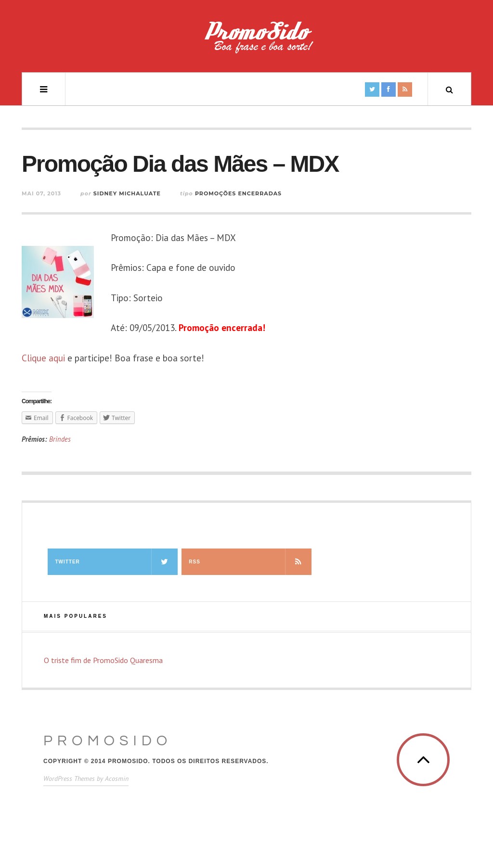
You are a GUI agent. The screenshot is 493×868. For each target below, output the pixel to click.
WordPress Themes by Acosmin (86, 779)
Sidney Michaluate (127, 193)
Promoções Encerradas (238, 193)
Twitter (116, 562)
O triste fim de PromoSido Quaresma (103, 660)
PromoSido (108, 741)
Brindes (60, 439)
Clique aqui (43, 358)
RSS (250, 562)
